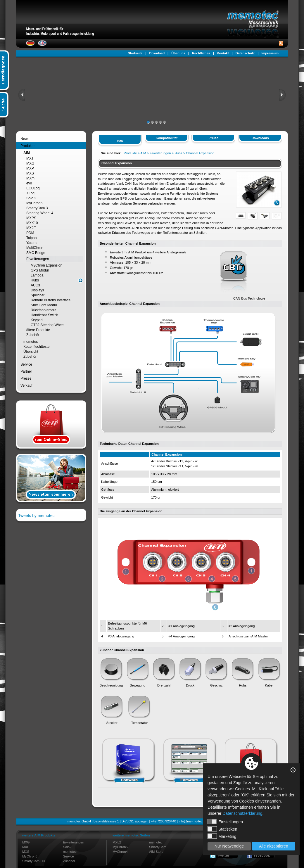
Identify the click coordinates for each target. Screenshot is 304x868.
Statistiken (222, 829)
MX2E (31, 228)
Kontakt (223, 53)
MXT (30, 158)
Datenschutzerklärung (242, 813)
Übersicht (31, 352)
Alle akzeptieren (274, 846)
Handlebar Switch (44, 315)
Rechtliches (201, 53)
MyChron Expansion (46, 265)
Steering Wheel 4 (40, 213)
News (25, 139)
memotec (31, 342)
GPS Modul (40, 270)
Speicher (38, 295)
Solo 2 (31, 198)
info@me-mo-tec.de (193, 821)
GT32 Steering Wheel (47, 325)
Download (157, 53)
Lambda (37, 275)
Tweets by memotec (36, 516)
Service (26, 364)
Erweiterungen (38, 259)
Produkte (27, 146)
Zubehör (33, 335)
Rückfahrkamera (44, 310)
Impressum (270, 53)
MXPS (31, 218)
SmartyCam (158, 847)
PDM (30, 233)
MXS (30, 173)
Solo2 (67, 847)
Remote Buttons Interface (51, 300)
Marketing (222, 836)
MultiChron (35, 248)
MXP (30, 168)
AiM (27, 153)
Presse (26, 378)
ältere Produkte (38, 330)
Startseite (135, 53)
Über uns (178, 53)
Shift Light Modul (44, 305)
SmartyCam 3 (37, 208)
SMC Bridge (36, 253)
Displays (37, 290)
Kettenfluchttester (37, 347)
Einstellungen (225, 822)
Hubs (35, 280)
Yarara (31, 243)
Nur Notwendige (229, 846)
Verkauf (26, 385)
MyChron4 (120, 852)
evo (29, 183)
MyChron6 (34, 203)
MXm (30, 178)
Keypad (37, 320)
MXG (30, 163)
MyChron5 (30, 856)
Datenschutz (245, 53)
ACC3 (35, 285)
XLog (30, 193)
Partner (26, 371)
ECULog (33, 188)
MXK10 (32, 223)
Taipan (31, 238)
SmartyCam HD (34, 861)
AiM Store (156, 852)
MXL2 (117, 842)
